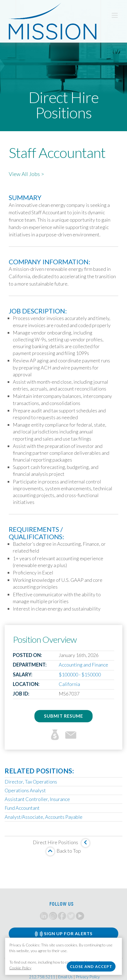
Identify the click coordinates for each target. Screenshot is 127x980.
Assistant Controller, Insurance (37, 799)
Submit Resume (63, 716)
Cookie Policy (20, 968)
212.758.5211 (42, 977)
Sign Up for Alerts (64, 934)
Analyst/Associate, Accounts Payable (44, 817)
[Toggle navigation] (115, 15)
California (69, 684)
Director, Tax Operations (31, 782)
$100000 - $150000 (80, 674)
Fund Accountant (22, 808)
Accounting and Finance (83, 665)
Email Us (65, 977)
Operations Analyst (25, 790)
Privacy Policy (88, 977)
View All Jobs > (26, 174)
